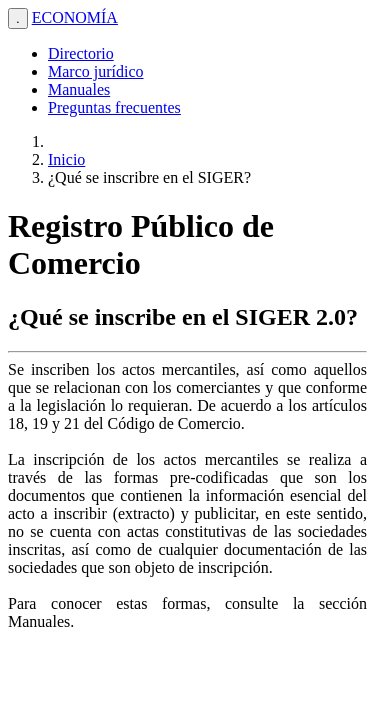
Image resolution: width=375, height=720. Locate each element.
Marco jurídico (96, 71)
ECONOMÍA (75, 17)
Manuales (79, 89)
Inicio (66, 159)
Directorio (81, 53)
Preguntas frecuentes (114, 107)
